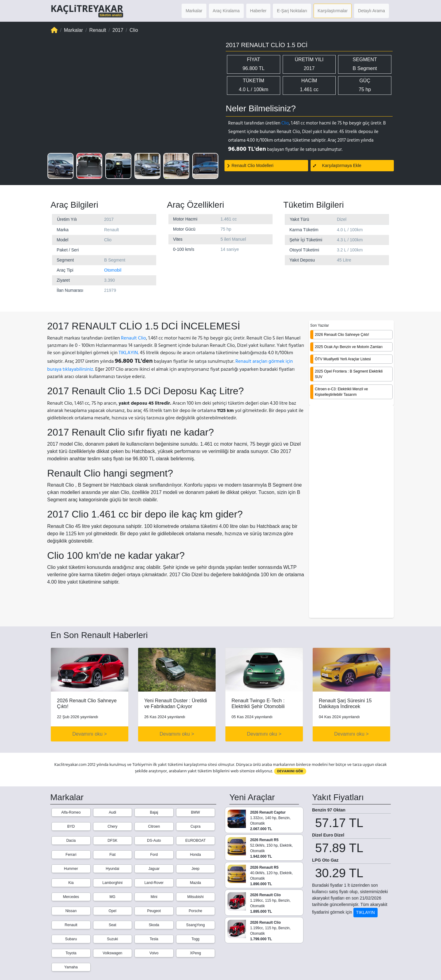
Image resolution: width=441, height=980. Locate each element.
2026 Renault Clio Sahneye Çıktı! (342, 335)
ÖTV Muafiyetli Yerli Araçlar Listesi (343, 359)
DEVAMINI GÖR (290, 771)
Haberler (258, 11)
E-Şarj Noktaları (292, 11)
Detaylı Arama (371, 11)
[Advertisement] (351, 512)
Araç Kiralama (226, 11)
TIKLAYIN (128, 353)
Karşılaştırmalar (333, 11)
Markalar (194, 11)
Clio (285, 123)
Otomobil (113, 270)
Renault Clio (134, 338)
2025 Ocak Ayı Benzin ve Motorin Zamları (349, 347)
